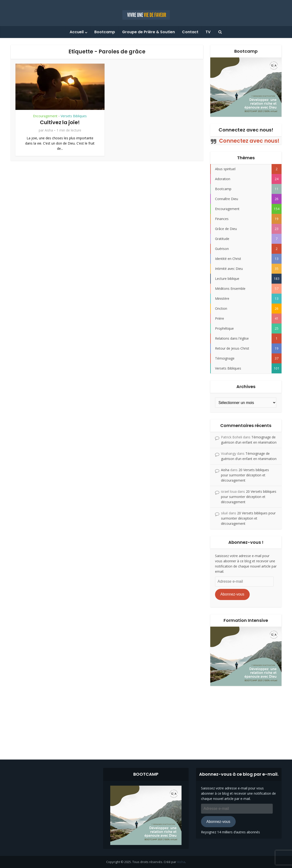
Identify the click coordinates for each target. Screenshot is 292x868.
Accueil (77, 32)
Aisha (49, 130)
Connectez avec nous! (246, 130)
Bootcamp (105, 32)
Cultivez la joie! (60, 122)
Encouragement (45, 116)
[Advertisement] (146, 719)
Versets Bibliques (74, 116)
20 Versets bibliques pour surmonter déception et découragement (245, 475)
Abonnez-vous (232, 594)
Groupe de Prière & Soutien (148, 32)
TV (208, 32)
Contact (190, 32)
